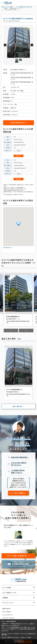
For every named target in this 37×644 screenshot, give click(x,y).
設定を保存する (19, 641)
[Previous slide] (11, 331)
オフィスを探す (7, 588)
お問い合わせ (6, 609)
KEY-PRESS (7, 612)
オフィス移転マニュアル (9, 593)
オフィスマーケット (8, 603)
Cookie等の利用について (16, 627)
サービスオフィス (7, 615)
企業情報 (5, 598)
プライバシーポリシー (9, 618)
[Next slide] (26, 331)
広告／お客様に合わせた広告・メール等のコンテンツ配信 (17, 638)
